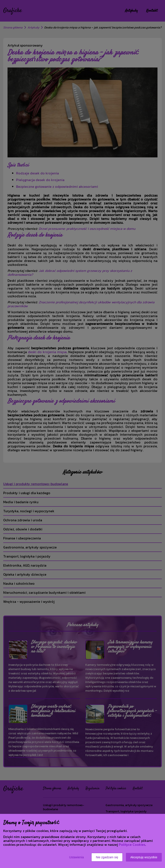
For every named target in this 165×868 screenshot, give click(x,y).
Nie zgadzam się (107, 857)
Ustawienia (76, 857)
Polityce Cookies (132, 844)
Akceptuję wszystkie (144, 857)
